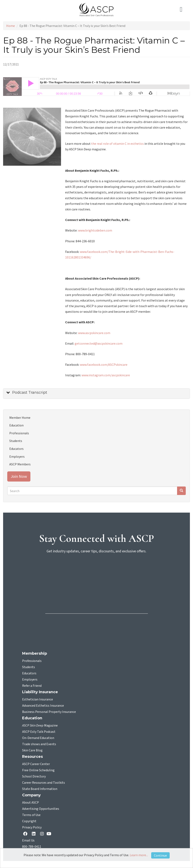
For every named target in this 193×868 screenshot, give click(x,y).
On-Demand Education (38, 738)
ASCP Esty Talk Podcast (39, 732)
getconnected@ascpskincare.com (99, 343)
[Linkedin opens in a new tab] (35, 834)
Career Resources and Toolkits (44, 783)
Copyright (29, 821)
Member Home (20, 418)
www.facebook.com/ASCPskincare (104, 365)
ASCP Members (20, 464)
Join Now (19, 476)
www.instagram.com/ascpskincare (106, 375)
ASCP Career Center (36, 764)
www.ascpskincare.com (94, 333)
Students (16, 441)
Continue (160, 855)
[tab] (96, 394)
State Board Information (40, 789)
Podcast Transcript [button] (30, 392)
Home (11, 26)
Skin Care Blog (32, 750)
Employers (17, 456)
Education (16, 425)
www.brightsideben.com (95, 230)
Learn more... (139, 855)
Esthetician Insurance (38, 699)
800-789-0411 (32, 847)
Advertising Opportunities (41, 809)
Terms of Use (31, 815)
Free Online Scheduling (38, 770)
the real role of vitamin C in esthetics (117, 144)
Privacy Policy (32, 827)
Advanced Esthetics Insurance (43, 706)
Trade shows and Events (39, 744)
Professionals (19, 433)
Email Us (28, 840)
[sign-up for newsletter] (97, 573)
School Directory (34, 776)
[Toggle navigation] (183, 10)
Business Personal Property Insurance (49, 712)
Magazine (40, 726)
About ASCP (31, 803)
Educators (16, 449)
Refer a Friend (32, 686)
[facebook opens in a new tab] (26, 834)
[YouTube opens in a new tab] (50, 834)
